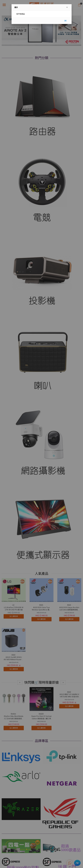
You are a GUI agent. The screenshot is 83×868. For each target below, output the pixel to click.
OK (65, 21)
